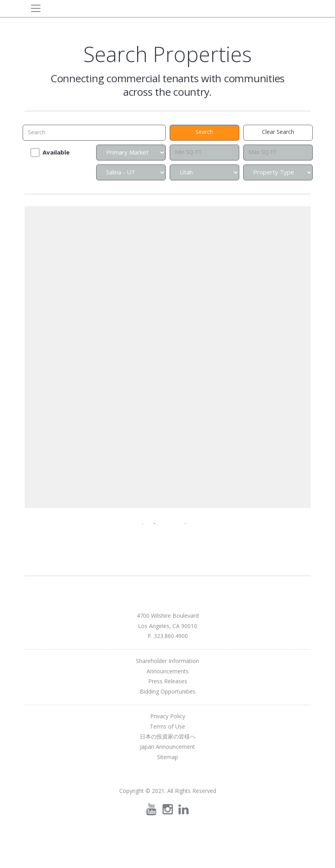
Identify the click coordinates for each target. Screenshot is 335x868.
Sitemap (167, 757)
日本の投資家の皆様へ (168, 736)
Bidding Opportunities (168, 691)
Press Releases (168, 681)
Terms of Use (167, 726)
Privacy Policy (168, 716)
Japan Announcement (167, 747)
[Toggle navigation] (36, 8)
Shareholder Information (167, 661)
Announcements (168, 671)
